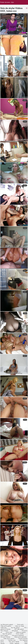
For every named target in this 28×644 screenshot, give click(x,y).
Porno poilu (20, 638)
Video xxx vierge (19, 640)
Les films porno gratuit (7, 638)
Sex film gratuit (15, 641)
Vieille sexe (4, 641)
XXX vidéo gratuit (19, 643)
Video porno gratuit (6, 640)
